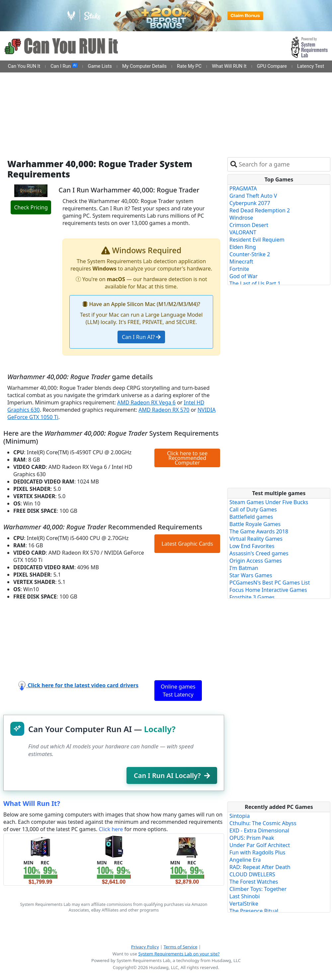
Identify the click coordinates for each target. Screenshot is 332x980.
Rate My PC (189, 66)
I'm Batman (244, 568)
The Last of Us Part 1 (255, 283)
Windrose (241, 218)
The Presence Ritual (254, 911)
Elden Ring (243, 247)
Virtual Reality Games (256, 539)
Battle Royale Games (255, 524)
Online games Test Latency (178, 691)
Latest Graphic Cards (187, 544)
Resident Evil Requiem (257, 240)
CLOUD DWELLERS (252, 874)
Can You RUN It (24, 66)
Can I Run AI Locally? (172, 775)
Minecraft (241, 262)
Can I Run (64, 66)
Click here (111, 829)
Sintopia (240, 816)
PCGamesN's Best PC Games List (270, 583)
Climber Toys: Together (258, 889)
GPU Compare (272, 66)
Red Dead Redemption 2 (260, 210)
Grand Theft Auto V (253, 196)
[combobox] (283, 164)
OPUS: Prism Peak (252, 838)
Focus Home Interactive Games (268, 590)
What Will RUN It (229, 66)
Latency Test (311, 66)
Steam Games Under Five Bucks (269, 502)
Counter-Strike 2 (250, 254)
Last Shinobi (245, 896)
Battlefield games (251, 517)
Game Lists (100, 66)
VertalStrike (244, 904)
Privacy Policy (145, 947)
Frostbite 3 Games (252, 597)
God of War (244, 276)
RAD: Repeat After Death (260, 867)
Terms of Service (181, 947)
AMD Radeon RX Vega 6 (146, 402)
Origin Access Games (256, 561)
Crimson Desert (249, 225)
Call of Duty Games (253, 509)
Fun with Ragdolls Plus (257, 852)
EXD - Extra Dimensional (259, 830)
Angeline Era (245, 860)
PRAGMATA (243, 188)
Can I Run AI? (141, 337)
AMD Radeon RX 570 (164, 410)
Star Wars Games (251, 575)
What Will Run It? (32, 803)
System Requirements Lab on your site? (179, 954)
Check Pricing (31, 207)
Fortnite (239, 269)
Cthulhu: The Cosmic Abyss (263, 823)
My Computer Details (144, 66)
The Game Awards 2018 (259, 531)
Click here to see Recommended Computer (187, 458)
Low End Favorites (252, 546)
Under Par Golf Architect (260, 845)
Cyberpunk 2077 (250, 203)
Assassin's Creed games (259, 553)
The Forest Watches (254, 882)
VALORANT (243, 232)
